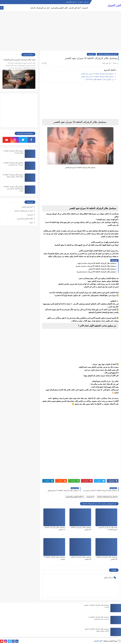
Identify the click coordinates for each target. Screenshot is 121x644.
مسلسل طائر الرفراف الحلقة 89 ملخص (102, 269)
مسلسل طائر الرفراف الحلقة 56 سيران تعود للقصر (97, 74)
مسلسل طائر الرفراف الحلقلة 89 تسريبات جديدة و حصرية (96, 266)
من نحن (86, 2)
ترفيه (31, 222)
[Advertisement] (60, 32)
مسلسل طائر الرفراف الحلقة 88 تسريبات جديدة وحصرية (96, 272)
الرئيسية (85, 8)
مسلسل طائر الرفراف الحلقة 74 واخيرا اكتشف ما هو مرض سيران (13, 189)
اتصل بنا (80, 2)
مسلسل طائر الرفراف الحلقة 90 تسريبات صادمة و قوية (97, 263)
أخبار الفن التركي (75, 8)
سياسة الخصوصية (71, 2)
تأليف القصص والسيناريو (59, 8)
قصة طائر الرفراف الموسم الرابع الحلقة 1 (19, 60)
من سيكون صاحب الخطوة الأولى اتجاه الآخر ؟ (99, 79)
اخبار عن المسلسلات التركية (40, 8)
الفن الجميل (114, 5)
